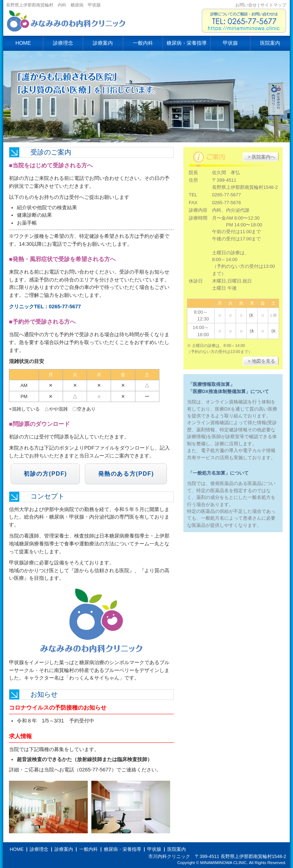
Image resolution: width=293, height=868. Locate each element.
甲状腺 (230, 43)
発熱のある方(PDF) (126, 474)
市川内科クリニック (67, 23)
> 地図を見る (261, 361)
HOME (23, 43)
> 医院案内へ (261, 157)
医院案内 (270, 43)
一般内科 (143, 43)
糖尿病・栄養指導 (187, 43)
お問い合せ (246, 5)
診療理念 (63, 43)
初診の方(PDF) (45, 474)
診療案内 (103, 43)
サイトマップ (273, 5)
